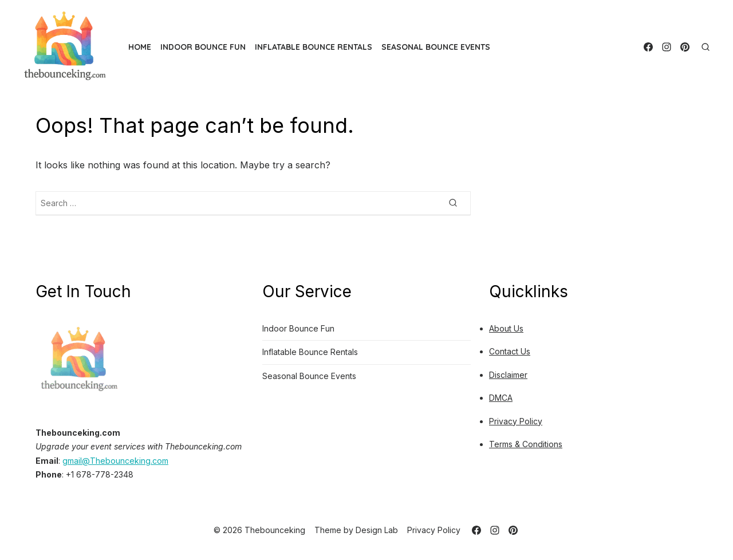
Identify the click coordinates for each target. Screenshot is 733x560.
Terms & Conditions (526, 444)
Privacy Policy (516, 421)
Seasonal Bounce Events (436, 47)
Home (140, 47)
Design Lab (377, 530)
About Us (506, 328)
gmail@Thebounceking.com (115, 461)
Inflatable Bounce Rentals (314, 47)
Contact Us (510, 351)
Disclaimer (508, 375)
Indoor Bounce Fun (203, 47)
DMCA (501, 398)
